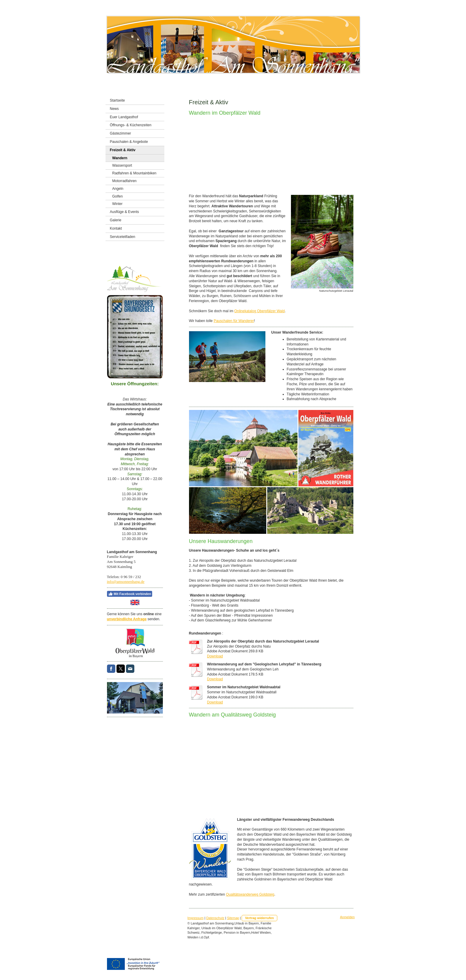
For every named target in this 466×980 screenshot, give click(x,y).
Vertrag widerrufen (259, 918)
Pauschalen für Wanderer (234, 321)
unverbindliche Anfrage (127, 619)
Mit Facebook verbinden (130, 594)
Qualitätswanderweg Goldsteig (250, 894)
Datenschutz (215, 918)
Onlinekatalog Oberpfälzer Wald (259, 311)
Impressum (196, 918)
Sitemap (233, 918)
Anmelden (347, 917)
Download (215, 656)
